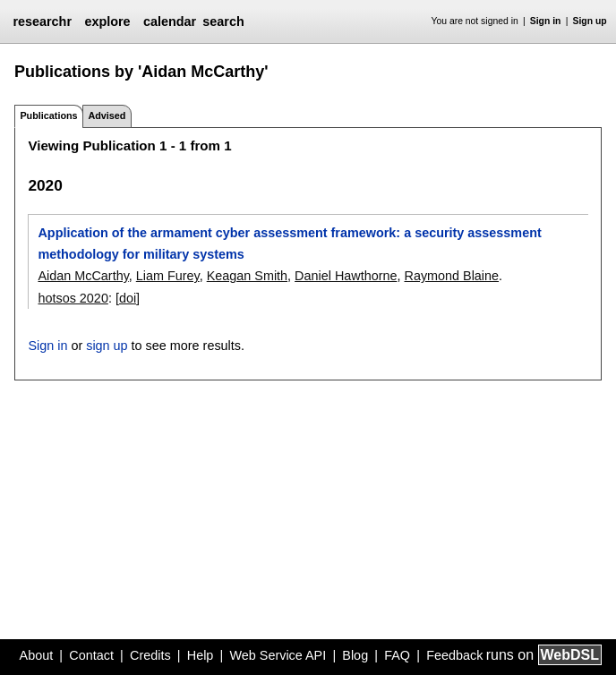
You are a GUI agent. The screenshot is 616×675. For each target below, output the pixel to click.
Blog (355, 655)
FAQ (397, 655)
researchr (42, 21)
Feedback (454, 655)
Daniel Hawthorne (346, 276)
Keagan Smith (247, 276)
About (37, 655)
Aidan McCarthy (83, 276)
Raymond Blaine (451, 276)
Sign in (546, 21)
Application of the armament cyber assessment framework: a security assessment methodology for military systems (289, 244)
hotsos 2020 (73, 298)
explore (107, 21)
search (223, 21)
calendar (170, 21)
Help (201, 655)
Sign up (590, 21)
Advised (107, 115)
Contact (91, 655)
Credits (150, 655)
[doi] (128, 298)
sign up (107, 346)
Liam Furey (168, 276)
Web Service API (278, 655)
